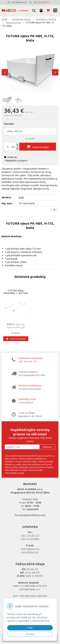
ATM (21, 197)
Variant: (9, 124)
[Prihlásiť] (41, 10)
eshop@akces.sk (19, 2)
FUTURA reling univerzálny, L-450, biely (16, 292)
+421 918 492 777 (41, 2)
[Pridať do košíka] (38, 147)
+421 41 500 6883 (30, 539)
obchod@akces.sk (30, 549)
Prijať (30, 628)
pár (13, 147)
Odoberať (47, 447)
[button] (34, 10)
